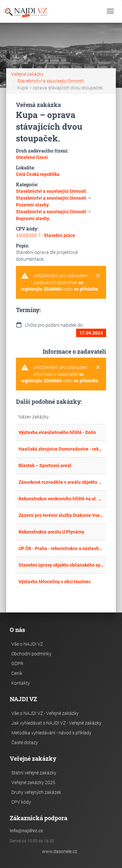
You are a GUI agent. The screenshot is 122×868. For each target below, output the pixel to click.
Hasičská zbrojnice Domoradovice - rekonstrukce (61, 449)
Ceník (17, 673)
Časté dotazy (25, 743)
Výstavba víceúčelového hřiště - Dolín (57, 432)
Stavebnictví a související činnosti (51, 81)
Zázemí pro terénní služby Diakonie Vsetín (61, 515)
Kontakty (21, 683)
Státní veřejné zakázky (34, 773)
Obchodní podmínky (31, 654)
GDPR (17, 664)
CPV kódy (21, 802)
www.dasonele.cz (60, 851)
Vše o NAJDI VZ (27, 644)
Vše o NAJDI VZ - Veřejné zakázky (45, 713)
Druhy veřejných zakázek (36, 792)
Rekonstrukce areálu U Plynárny (51, 532)
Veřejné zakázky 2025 (33, 783)
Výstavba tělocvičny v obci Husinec (55, 582)
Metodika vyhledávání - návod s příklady (51, 733)
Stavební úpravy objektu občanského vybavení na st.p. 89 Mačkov (61, 565)
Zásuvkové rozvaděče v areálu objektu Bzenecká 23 (61, 482)
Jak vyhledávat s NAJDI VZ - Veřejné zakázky (56, 723)
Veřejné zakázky (27, 74)
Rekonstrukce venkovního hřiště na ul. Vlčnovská (61, 499)
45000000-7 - (46, 235)
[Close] (98, 276)
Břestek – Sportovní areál (45, 466)
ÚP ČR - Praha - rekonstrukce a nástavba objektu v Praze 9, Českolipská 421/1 (61, 548)
